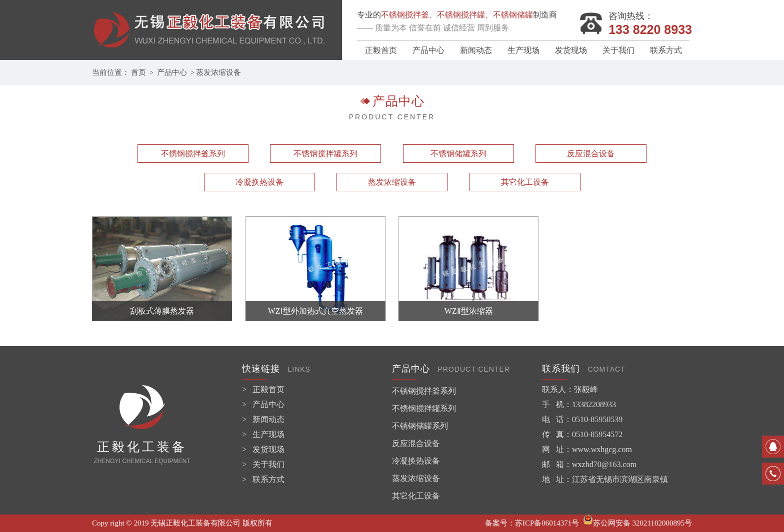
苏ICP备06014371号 (547, 523)
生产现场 (523, 50)
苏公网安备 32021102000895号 (637, 523)
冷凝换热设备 (259, 182)
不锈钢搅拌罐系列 (325, 154)
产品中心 (428, 50)
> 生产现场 (263, 434)
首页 (138, 72)
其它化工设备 (525, 182)
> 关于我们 (263, 464)
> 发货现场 (263, 449)
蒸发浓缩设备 (218, 72)
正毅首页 (381, 50)
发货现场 (571, 50)
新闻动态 (476, 50)
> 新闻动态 (263, 419)
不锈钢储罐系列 (458, 154)
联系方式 (666, 50)
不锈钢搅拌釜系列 (193, 154)
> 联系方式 (263, 479)
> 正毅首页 (263, 389)
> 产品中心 (263, 404)
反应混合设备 (591, 154)
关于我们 (618, 50)
